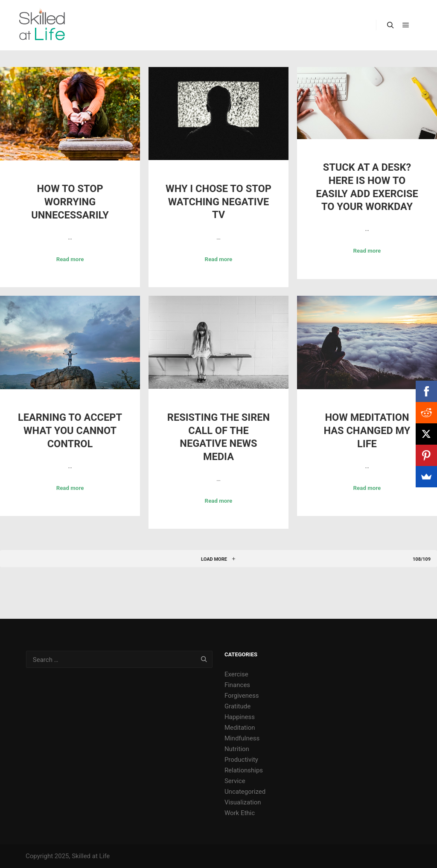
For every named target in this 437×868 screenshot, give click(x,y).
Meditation (240, 728)
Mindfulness (242, 738)
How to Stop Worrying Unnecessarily (70, 202)
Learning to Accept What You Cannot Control (70, 430)
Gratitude (237, 706)
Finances (237, 685)
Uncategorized (245, 792)
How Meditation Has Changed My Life (367, 430)
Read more (70, 259)
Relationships (244, 770)
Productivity (241, 760)
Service (235, 781)
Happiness (240, 717)
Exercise (236, 674)
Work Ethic (240, 813)
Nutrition (237, 749)
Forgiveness (242, 696)
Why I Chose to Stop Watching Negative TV (218, 202)
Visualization (243, 802)
